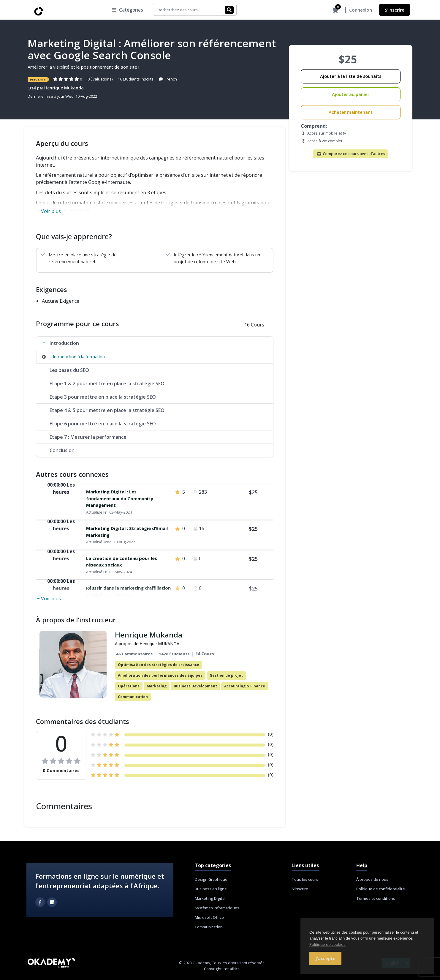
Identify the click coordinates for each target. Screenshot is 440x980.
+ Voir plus (49, 212)
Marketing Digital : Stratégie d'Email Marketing (127, 532)
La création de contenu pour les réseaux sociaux (122, 562)
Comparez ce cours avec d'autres (351, 154)
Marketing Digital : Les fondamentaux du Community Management (120, 499)
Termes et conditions (376, 899)
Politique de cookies (327, 944)
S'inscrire (395, 10)
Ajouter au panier (351, 95)
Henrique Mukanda (64, 88)
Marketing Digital (210, 899)
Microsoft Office (209, 918)
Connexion (361, 10)
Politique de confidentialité (381, 889)
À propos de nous (372, 880)
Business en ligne (211, 889)
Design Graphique (211, 880)
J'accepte (325, 958)
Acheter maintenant (351, 112)
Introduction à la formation (79, 357)
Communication (209, 927)
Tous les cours (305, 880)
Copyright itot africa (222, 969)
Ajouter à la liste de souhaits (351, 76)
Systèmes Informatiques (217, 908)
